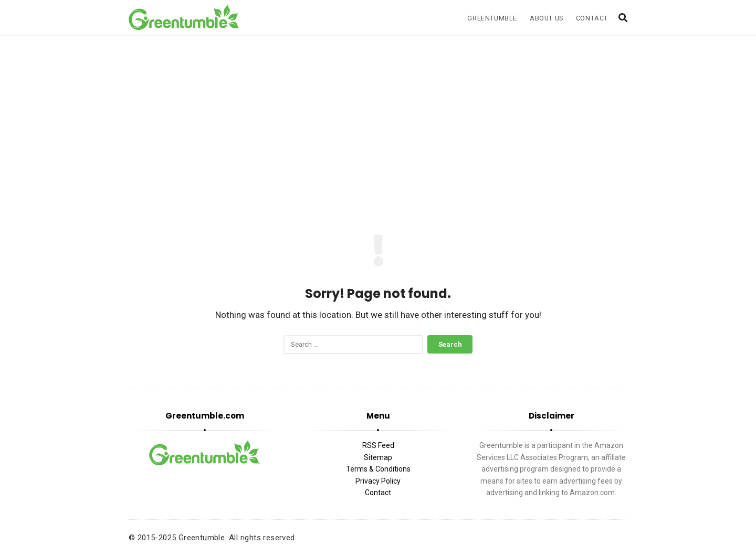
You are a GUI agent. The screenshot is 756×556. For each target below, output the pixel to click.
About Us (547, 18)
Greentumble (492, 18)
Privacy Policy (378, 481)
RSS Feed (378, 445)
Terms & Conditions (378, 469)
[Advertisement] (378, 125)
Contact (592, 18)
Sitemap (378, 457)
